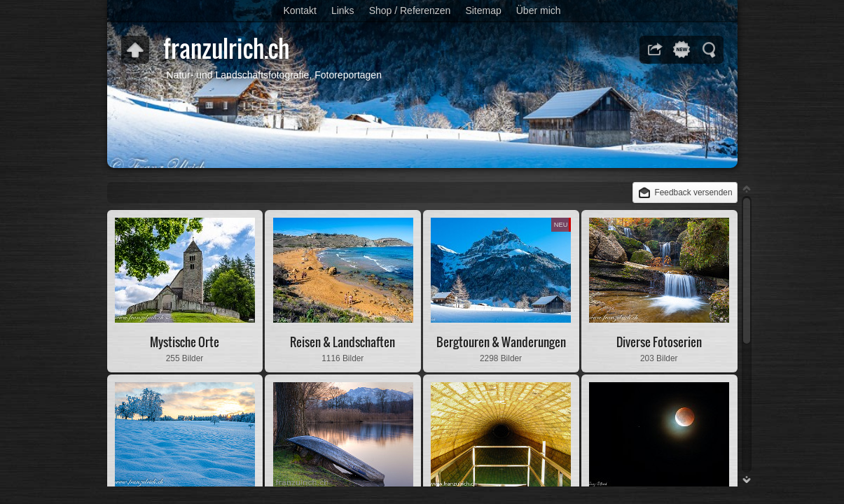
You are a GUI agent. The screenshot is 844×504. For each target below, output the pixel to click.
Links (343, 10)
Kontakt (299, 10)
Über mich (539, 10)
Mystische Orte (185, 342)
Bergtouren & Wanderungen (501, 342)
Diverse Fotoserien (659, 342)
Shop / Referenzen (410, 10)
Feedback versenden (693, 192)
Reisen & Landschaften (343, 342)
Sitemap (483, 10)
